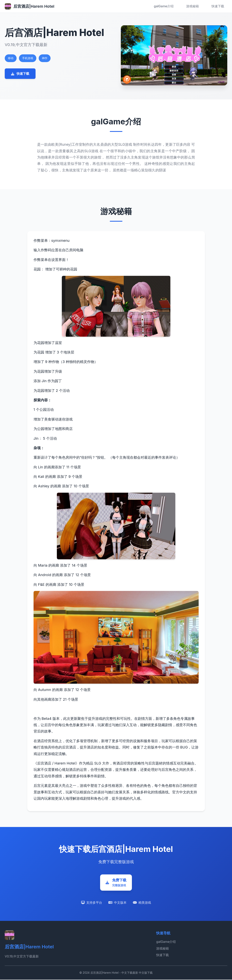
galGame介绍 (164, 6)
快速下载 (218, 6)
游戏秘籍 (193, 6)
